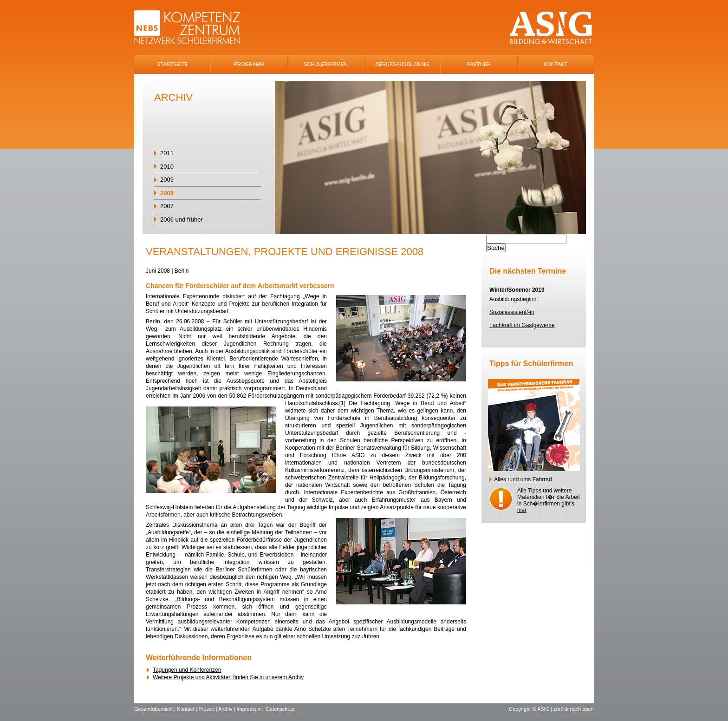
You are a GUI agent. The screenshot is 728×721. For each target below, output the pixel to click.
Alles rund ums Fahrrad (523, 479)
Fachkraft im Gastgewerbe (522, 325)
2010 (167, 167)
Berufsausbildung (402, 64)
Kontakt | (188, 709)
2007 (167, 206)
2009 (167, 180)
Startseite (172, 64)
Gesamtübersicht (153, 709)
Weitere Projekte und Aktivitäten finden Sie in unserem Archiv (228, 677)
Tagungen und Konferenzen (187, 670)
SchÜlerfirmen (326, 64)
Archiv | (227, 709)
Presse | (208, 709)
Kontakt (556, 64)
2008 (167, 193)
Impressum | (251, 709)
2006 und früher (182, 220)
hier (522, 510)
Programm (249, 64)
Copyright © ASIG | (531, 709)
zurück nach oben (574, 709)
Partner (479, 64)
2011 (167, 153)
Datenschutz (280, 709)
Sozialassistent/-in (512, 312)
